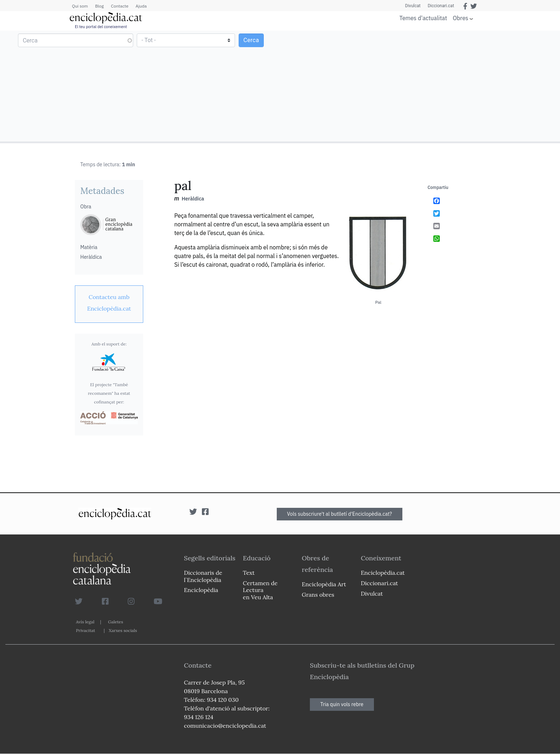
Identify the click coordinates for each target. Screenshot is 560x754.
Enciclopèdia (201, 590)
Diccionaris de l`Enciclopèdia (203, 576)
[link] (109, 303)
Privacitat (85, 630)
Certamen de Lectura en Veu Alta (260, 590)
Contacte (119, 6)
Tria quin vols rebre (342, 704)
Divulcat (413, 6)
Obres (460, 18)
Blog (99, 6)
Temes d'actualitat (423, 18)
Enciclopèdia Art (324, 584)
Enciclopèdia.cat (383, 573)
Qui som (80, 6)
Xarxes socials (123, 630)
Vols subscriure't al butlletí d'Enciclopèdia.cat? (340, 514)
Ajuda (141, 6)
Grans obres (318, 595)
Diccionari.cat (441, 6)
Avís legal (85, 622)
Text (249, 573)
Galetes (116, 622)
